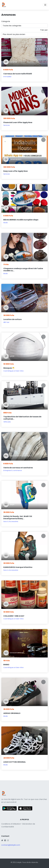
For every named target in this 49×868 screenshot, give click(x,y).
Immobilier (7, 77)
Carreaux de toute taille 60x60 (18, 74)
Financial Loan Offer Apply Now (18, 122)
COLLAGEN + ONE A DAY (14, 616)
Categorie (6, 21)
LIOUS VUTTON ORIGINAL (15, 762)
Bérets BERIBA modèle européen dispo (21, 220)
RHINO (6, 665)
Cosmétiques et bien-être (13, 371)
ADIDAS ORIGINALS (12, 713)
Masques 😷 (9, 368)
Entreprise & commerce (13, 470)
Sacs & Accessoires (11, 521)
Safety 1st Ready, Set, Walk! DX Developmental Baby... (18, 517)
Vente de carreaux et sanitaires (18, 468)
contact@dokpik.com (11, 845)
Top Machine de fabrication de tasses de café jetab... (22, 418)
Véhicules (7, 422)
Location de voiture (12, 319)
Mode (6, 223)
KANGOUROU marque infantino (18, 567)
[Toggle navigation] (45, 5)
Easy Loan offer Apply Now (16, 171)
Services (7, 125)
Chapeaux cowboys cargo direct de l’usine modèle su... (23, 270)
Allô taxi (6, 322)
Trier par (44, 30)
